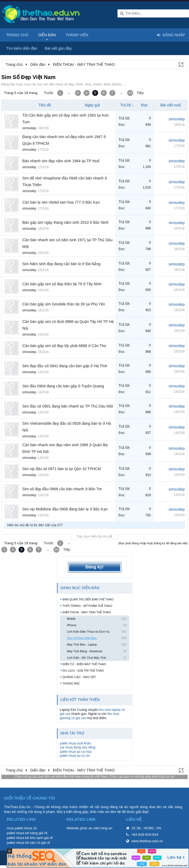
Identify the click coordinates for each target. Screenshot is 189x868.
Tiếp (140, 93)
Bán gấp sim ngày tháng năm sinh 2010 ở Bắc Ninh (65, 222)
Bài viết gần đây (58, 48)
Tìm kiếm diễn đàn (22, 48)
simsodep (29, 128)
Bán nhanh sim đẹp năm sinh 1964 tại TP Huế (61, 161)
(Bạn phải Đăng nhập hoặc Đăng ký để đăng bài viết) (153, 543)
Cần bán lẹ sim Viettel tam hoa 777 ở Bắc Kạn (61, 202)
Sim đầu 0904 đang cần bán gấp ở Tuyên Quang (63, 386)
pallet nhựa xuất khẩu (76, 743)
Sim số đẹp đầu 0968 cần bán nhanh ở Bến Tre (62, 489)
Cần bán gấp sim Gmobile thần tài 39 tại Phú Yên (64, 304)
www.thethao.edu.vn (147, 841)
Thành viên (77, 35)
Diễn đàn (47, 35)
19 (130, 93)
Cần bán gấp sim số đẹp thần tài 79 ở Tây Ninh (62, 284)
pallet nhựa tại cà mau (76, 752)
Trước (49, 93)
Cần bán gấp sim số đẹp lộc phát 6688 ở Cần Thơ (64, 346)
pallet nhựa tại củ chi (75, 756)
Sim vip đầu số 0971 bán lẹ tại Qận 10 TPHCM (62, 469)
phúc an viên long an (96, 828)
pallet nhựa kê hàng (22, 833)
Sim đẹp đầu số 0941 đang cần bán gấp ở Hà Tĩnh (65, 366)
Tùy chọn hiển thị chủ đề (94, 536)
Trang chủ (17, 35)
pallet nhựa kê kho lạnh (25, 838)
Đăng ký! (95, 567)
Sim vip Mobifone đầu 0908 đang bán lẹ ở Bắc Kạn (65, 509)
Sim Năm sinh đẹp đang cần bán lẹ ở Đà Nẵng (61, 264)
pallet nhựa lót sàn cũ (24, 843)
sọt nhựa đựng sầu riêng (78, 747)
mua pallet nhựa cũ (22, 828)
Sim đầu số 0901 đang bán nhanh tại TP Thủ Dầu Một (68, 406)
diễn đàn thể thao (68, 777)
